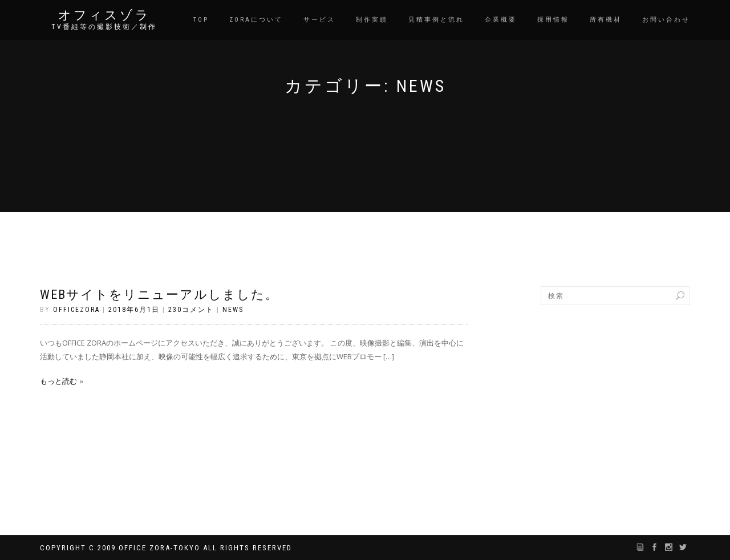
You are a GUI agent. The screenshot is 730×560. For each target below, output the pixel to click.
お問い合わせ (666, 20)
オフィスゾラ (104, 15)
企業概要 (501, 20)
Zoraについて (256, 20)
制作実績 (372, 20)
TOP (201, 20)
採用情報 (553, 20)
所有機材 (606, 20)
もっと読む (58, 381)
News (233, 310)
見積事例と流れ (436, 20)
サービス (319, 20)
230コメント (191, 310)
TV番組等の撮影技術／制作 (104, 27)
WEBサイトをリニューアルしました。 (159, 295)
